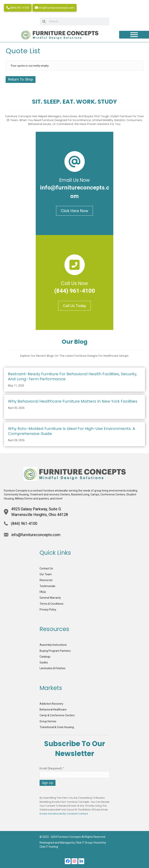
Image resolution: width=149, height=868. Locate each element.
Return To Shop (21, 79)
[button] (68, 861)
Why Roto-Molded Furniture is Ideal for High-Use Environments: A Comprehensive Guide (71, 431)
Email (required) (52, 768)
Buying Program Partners (55, 651)
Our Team (46, 574)
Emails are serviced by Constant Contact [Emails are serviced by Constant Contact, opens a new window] (64, 814)
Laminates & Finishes (52, 668)
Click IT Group (84, 843)
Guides (44, 662)
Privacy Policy (48, 610)
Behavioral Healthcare (53, 710)
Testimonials (47, 586)
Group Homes (48, 721)
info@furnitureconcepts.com (55, 8)
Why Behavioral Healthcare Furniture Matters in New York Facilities (73, 401)
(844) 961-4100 (18, 8)
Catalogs (45, 657)
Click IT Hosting (49, 847)
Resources (46, 580)
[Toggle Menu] (134, 35)
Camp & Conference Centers (57, 715)
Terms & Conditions (52, 604)
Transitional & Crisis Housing (57, 727)
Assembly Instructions (53, 645)
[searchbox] (74, 21)
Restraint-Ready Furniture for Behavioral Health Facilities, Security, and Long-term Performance (73, 376)
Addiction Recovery (51, 704)
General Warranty (50, 598)
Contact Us (46, 568)
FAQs (43, 592)
